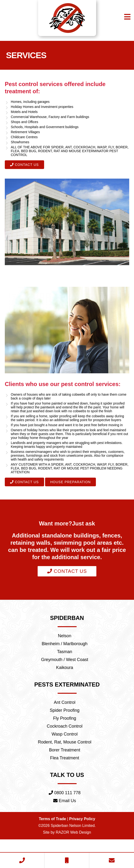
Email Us (65, 828)
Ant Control (65, 723)
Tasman (65, 669)
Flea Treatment (65, 783)
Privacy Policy (81, 846)
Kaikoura (65, 687)
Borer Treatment (65, 774)
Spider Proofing (65, 731)
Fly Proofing (65, 740)
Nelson (65, 652)
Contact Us (24, 169)
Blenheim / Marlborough (65, 661)
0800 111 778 (65, 819)
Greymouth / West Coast (65, 678)
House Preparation (67, 496)
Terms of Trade (54, 846)
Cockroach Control (65, 749)
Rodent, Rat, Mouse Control (65, 766)
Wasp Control (65, 757)
